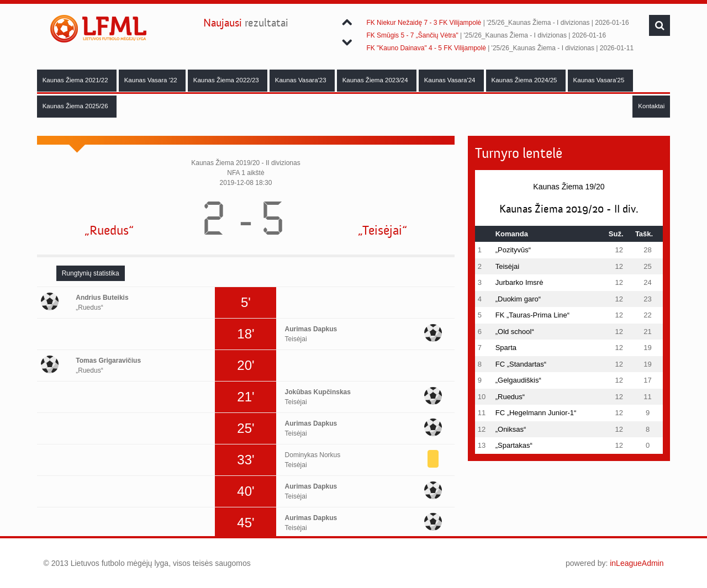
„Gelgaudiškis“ (518, 380)
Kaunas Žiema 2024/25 (525, 80)
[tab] (91, 273)
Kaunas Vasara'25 (600, 80)
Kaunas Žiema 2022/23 (227, 80)
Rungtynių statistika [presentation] (91, 273)
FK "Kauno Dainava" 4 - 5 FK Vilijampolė (426, 48)
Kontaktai (651, 106)
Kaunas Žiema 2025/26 (76, 106)
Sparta (506, 348)
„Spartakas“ (514, 445)
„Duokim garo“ (518, 299)
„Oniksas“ (511, 429)
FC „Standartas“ (521, 364)
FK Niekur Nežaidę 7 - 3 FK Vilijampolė (424, 23)
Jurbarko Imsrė (519, 282)
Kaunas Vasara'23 (302, 80)
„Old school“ (515, 332)
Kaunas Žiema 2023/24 (376, 80)
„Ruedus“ (109, 231)
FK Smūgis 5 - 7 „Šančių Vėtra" (412, 35)
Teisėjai (507, 266)
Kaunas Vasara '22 (152, 80)
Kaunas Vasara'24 (451, 80)
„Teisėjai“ (382, 231)
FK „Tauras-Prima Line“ (532, 315)
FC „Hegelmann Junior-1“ (536, 413)
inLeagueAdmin (637, 563)
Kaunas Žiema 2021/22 (76, 80)
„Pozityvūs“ (513, 250)
